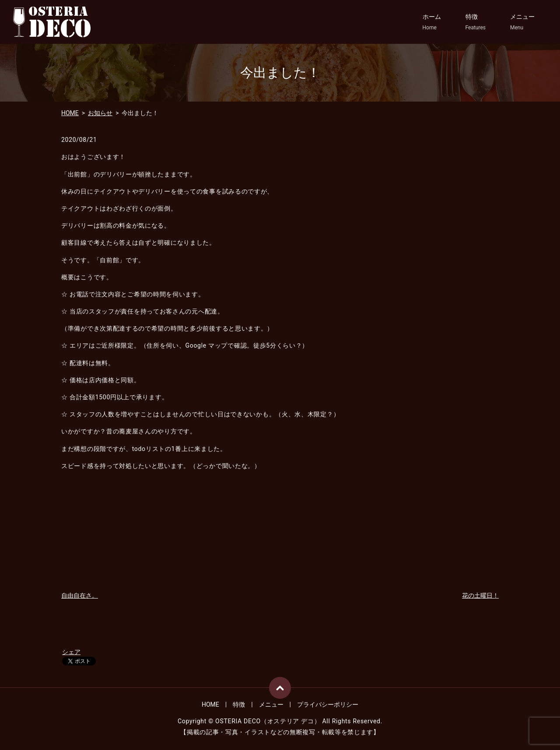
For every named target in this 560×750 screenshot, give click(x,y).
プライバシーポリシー (328, 704)
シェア (71, 652)
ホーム (432, 22)
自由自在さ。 (80, 595)
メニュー (522, 22)
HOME (70, 113)
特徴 (476, 22)
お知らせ (100, 113)
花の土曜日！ (480, 595)
